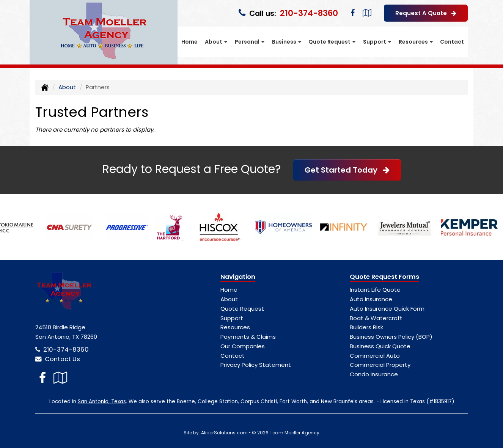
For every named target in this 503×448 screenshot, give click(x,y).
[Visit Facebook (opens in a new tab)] (353, 13)
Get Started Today (347, 170)
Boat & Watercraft (376, 318)
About (67, 87)
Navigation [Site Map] (238, 277)
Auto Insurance (371, 299)
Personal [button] (250, 42)
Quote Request (242, 309)
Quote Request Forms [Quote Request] (384, 277)
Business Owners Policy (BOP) (391, 337)
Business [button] (287, 42)
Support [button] (377, 42)
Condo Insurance (374, 374)
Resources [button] (416, 42)
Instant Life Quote (375, 290)
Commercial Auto (375, 356)
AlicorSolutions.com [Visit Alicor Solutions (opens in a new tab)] (224, 433)
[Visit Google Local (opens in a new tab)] (367, 13)
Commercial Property (380, 365)
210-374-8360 (309, 13)
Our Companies (243, 346)
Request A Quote (426, 13)
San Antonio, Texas (102, 402)
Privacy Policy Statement (256, 365)
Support (232, 318)
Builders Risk (366, 327)
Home (189, 42)
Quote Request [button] (332, 42)
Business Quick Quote (380, 346)
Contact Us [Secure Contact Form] (58, 359)
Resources (235, 327)
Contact (452, 42)
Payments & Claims (248, 337)
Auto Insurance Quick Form (387, 309)
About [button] (216, 42)
